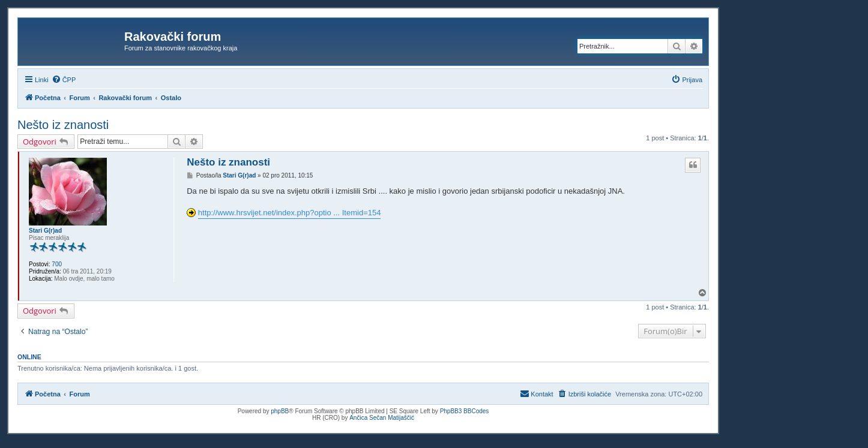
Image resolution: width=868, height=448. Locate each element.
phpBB (280, 411)
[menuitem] (64, 80)
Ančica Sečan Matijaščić (382, 418)
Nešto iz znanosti (63, 125)
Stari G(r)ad (45, 231)
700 (57, 264)
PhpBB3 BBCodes (465, 411)
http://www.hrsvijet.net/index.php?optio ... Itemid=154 (290, 213)
